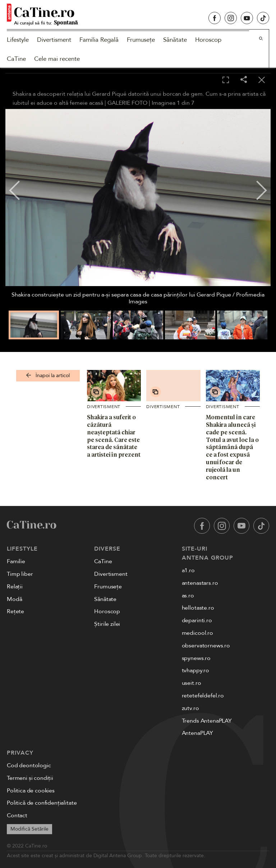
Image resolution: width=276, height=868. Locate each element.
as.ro (188, 596)
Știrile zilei (107, 624)
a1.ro (188, 570)
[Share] (244, 80)
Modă (14, 599)
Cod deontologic (29, 765)
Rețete (15, 611)
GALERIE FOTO (127, 103)
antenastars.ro (200, 583)
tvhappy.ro (195, 670)
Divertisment (54, 40)
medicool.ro (197, 633)
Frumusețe (141, 40)
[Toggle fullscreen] (226, 80)
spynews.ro (196, 658)
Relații (15, 587)
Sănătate (175, 40)
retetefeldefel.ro (203, 696)
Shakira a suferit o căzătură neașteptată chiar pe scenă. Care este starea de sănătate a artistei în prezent (114, 436)
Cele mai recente (57, 59)
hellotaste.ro (198, 608)
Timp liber (20, 574)
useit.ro (192, 683)
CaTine (16, 59)
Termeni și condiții (30, 778)
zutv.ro (190, 708)
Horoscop (208, 40)
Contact (17, 815)
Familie (16, 561)
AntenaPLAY (197, 733)
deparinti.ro (197, 620)
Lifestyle (18, 40)
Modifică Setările (29, 829)
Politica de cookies (31, 791)
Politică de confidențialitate (42, 803)
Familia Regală (99, 40)
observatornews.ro (206, 646)
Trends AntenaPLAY (207, 721)
